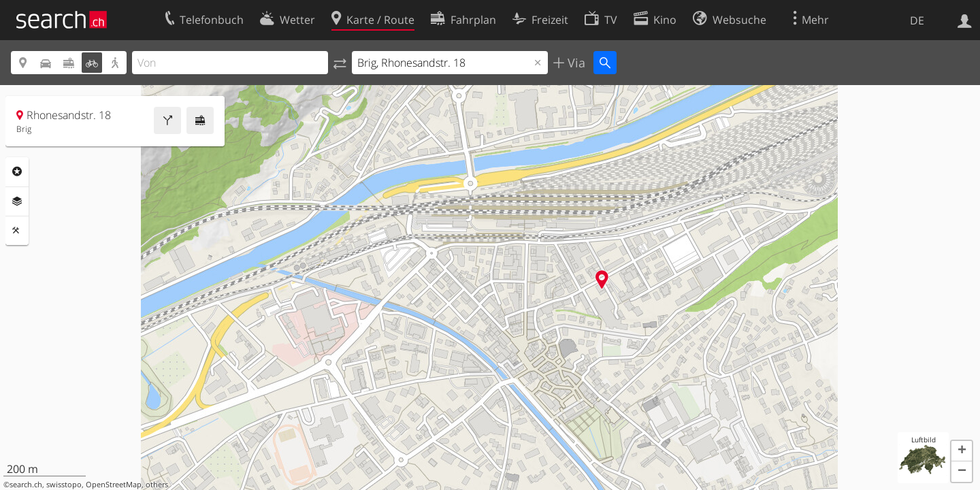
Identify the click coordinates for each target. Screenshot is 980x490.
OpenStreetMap (114, 485)
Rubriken (17, 171)
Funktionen (17, 231)
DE (917, 20)
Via (575, 63)
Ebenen (17, 201)
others (157, 485)
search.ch (26, 485)
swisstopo (64, 485)
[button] (962, 451)
